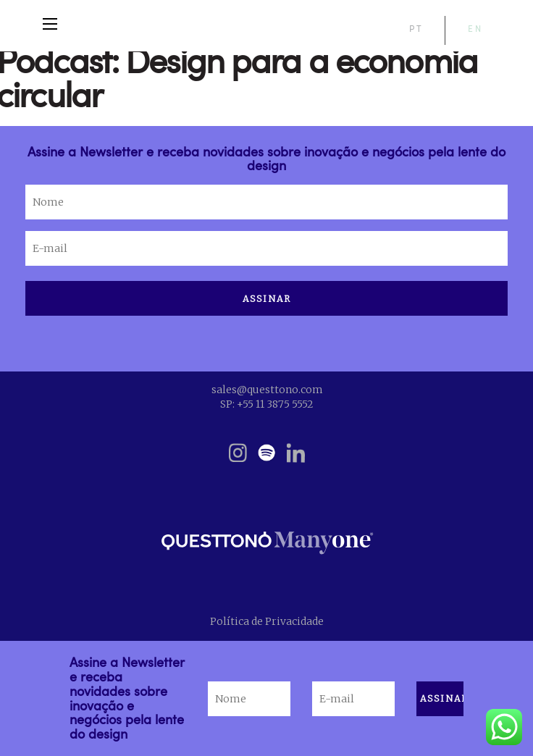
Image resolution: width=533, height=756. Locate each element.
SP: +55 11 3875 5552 (266, 404)
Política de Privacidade (267, 621)
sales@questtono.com (267, 390)
